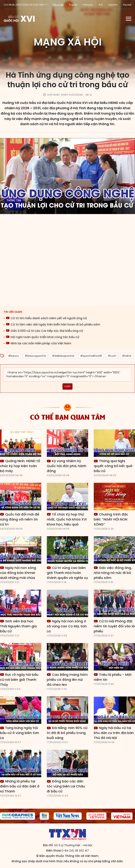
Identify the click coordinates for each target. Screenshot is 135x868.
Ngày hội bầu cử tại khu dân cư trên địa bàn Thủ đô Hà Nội (114, 733)
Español (113, 5)
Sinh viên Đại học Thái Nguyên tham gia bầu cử (18, 626)
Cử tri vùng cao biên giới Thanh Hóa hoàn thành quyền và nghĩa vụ (67, 573)
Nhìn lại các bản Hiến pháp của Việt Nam (39, 343)
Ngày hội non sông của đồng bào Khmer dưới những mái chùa (18, 573)
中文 (101, 5)
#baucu (13, 356)
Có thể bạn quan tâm (68, 417)
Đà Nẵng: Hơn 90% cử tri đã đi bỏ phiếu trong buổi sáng (67, 733)
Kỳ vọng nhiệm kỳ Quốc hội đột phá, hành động (66, 466)
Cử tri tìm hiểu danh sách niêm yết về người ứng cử (46, 318)
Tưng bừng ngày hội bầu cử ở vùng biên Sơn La (20, 733)
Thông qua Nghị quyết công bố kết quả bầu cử (113, 466)
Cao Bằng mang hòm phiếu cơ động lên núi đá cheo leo (67, 680)
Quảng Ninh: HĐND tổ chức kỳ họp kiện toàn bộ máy (20, 466)
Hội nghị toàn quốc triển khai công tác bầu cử (43, 337)
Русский (127, 5)
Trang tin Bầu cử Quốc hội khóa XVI (20, 19)
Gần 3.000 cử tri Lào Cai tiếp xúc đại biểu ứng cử (44, 331)
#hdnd (127, 356)
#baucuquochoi (35, 356)
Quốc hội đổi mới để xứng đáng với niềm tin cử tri (20, 519)
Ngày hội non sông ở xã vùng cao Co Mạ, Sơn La (67, 626)
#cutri (112, 356)
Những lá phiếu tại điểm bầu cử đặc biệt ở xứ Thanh (20, 786)
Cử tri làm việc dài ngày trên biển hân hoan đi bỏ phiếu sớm (53, 324)
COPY (67, 386)
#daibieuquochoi (63, 356)
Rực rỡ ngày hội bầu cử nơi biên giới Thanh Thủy (19, 680)
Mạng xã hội (68, 42)
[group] (44, 816)
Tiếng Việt (58, 5)
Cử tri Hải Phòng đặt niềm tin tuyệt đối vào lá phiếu (114, 626)
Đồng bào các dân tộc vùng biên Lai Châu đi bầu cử (66, 786)
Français (88, 5)
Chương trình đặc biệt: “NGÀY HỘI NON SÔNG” (111, 519)
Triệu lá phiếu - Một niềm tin (113, 677)
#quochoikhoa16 (91, 356)
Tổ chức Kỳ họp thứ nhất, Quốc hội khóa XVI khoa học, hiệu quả (67, 519)
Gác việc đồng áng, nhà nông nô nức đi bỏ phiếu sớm (113, 573)
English (73, 5)
